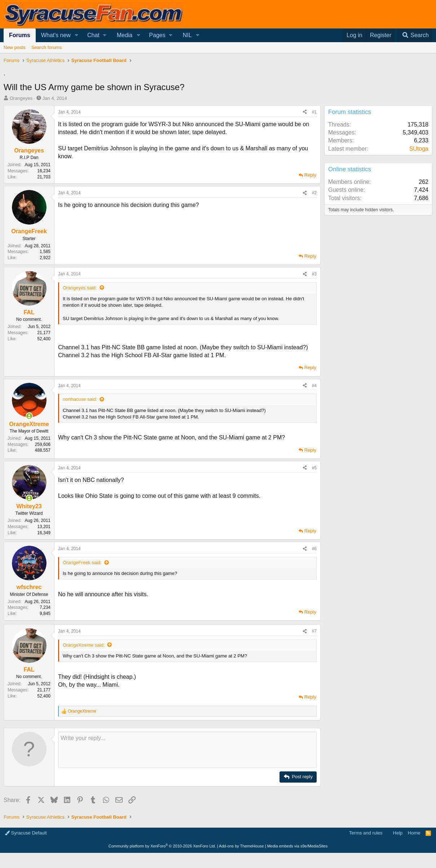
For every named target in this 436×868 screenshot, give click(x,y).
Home (414, 833)
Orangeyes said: (80, 288)
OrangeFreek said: (82, 563)
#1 (314, 112)
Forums (20, 35)
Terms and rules (366, 833)
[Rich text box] (187, 750)
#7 (314, 631)
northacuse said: (80, 399)
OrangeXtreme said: (84, 645)
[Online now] (29, 416)
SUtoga (419, 149)
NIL (187, 35)
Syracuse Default (26, 833)
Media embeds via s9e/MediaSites (298, 846)
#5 (314, 468)
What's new (56, 35)
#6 (314, 549)
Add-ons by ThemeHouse (241, 846)
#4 (314, 386)
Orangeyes (21, 98)
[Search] (415, 35)
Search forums (47, 47)
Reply (310, 175)
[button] (77, 35)
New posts (15, 47)
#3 (314, 274)
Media (125, 35)
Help (398, 833)
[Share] (305, 112)
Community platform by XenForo (162, 846)
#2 (314, 193)
